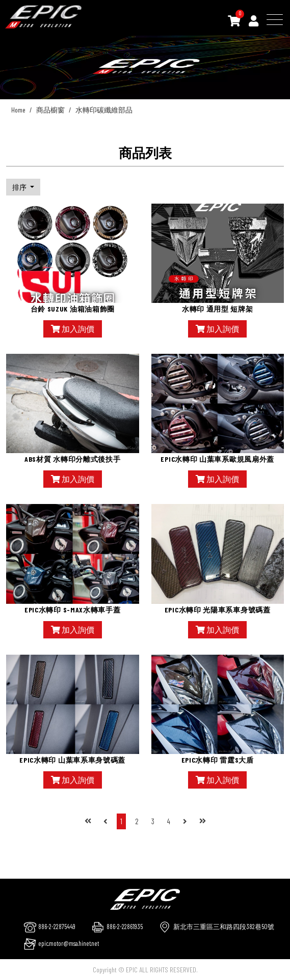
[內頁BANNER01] (145, 66)
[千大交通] (43, 17)
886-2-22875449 (57, 927)
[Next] (185, 821)
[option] (145, 66)
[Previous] (106, 821)
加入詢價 (73, 329)
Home (18, 110)
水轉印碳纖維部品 (104, 110)
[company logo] (145, 898)
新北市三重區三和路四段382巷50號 (224, 927)
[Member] (254, 20)
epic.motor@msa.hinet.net (69, 943)
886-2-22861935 (125, 927)
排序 (20, 187)
